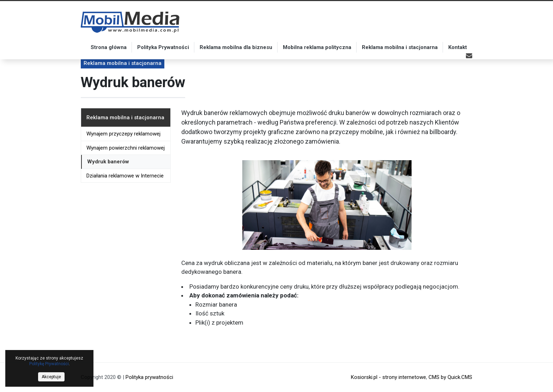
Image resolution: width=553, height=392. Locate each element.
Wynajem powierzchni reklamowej (126, 148)
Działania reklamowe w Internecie (125, 176)
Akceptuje (51, 377)
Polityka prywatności (149, 377)
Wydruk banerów (108, 162)
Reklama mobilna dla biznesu (236, 47)
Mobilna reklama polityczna (317, 47)
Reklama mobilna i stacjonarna (400, 47)
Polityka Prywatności (163, 47)
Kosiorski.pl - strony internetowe (388, 377)
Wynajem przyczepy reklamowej (123, 134)
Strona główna (109, 47)
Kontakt (458, 47)
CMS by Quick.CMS (450, 377)
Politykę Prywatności (49, 364)
